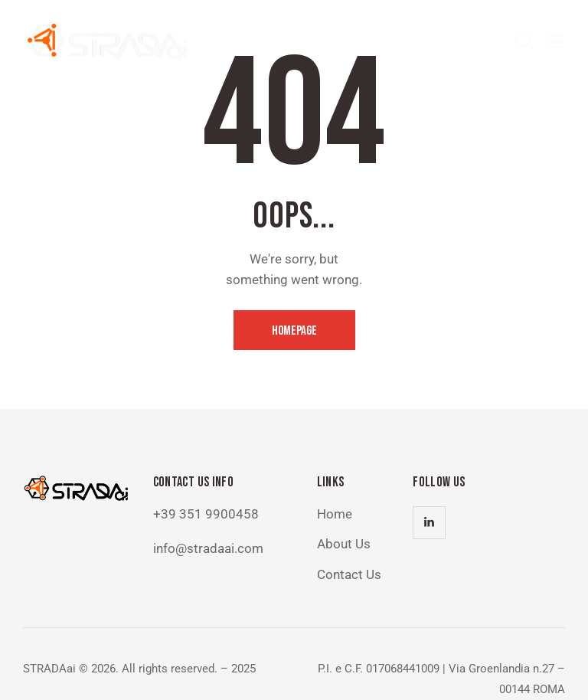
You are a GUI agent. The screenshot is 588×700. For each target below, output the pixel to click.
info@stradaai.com (208, 548)
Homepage (294, 331)
